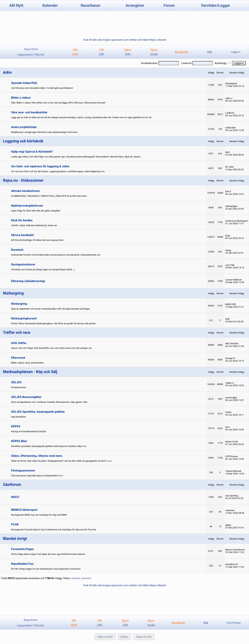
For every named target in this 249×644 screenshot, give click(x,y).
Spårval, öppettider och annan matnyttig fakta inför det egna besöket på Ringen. (51, 309)
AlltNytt (75, 52)
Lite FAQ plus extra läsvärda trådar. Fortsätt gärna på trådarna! (42, 88)
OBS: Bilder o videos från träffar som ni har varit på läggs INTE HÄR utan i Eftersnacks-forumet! (58, 103)
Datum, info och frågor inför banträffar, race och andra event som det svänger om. (52, 348)
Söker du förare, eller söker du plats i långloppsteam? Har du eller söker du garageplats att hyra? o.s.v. (62, 461)
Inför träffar (19, 343)
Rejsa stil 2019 (144, 637)
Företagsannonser (23, 470)
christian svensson (81, 578)
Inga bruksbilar (19, 417)
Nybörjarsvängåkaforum (27, 206)
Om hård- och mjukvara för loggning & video (40, 166)
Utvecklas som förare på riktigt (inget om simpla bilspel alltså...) (43, 269)
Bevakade (182, 52)
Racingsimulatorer (23, 264)
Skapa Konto (31, 49)
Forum (169, 5)
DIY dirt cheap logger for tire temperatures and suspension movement (46, 569)
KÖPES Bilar (19, 441)
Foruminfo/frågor (22, 549)
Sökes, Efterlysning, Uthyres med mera (37, 456)
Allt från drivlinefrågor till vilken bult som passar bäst (37, 240)
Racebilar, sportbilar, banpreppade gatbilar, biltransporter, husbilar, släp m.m (49, 446)
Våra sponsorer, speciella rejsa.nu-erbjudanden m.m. (37, 476)
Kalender (50, 5)
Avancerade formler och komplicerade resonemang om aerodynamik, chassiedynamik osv (56, 255)
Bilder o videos (21, 98)
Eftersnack (18, 358)
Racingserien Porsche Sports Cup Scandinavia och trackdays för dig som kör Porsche (54, 530)
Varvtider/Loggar (215, 5)
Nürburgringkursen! (24, 318)
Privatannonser (19, 387)
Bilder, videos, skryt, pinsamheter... (28, 363)
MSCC (15, 497)
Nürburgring (19, 304)
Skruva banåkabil (22, 235)
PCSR (15, 524)
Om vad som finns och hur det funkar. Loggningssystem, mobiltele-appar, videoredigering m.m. (58, 171)
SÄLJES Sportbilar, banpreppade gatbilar (38, 412)
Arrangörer (135, 5)
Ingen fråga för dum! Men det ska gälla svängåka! (36, 211)
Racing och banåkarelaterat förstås (29, 431)
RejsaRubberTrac (22, 564)
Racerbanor (91, 5)
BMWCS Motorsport (24, 510)
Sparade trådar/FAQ (24, 83)
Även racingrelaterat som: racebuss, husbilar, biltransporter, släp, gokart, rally (49, 402)
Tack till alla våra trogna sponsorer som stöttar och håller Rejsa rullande (124, 40)
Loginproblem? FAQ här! (31, 55)
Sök (210, 52)
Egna (128, 52)
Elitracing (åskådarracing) (28, 281)
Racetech (17, 250)
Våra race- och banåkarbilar (29, 112)
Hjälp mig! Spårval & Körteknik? (32, 152)
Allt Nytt (16, 5)
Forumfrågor (234, 623)
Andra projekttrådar (24, 127)
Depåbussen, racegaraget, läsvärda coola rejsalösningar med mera (44, 132)
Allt (101, 52)
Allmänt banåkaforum (25, 191)
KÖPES (16, 426)
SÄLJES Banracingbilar (26, 397)
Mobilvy (124, 637)
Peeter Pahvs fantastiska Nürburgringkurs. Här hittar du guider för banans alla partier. (54, 323)
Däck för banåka (22, 220)
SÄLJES (16, 382)
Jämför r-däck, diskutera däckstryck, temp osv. (34, 225)
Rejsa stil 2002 (105, 637)
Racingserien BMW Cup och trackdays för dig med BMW (39, 515)
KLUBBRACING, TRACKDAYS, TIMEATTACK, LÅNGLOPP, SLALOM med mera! (49, 196)
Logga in (236, 52)
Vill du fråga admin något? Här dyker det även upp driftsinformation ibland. (48, 554)
